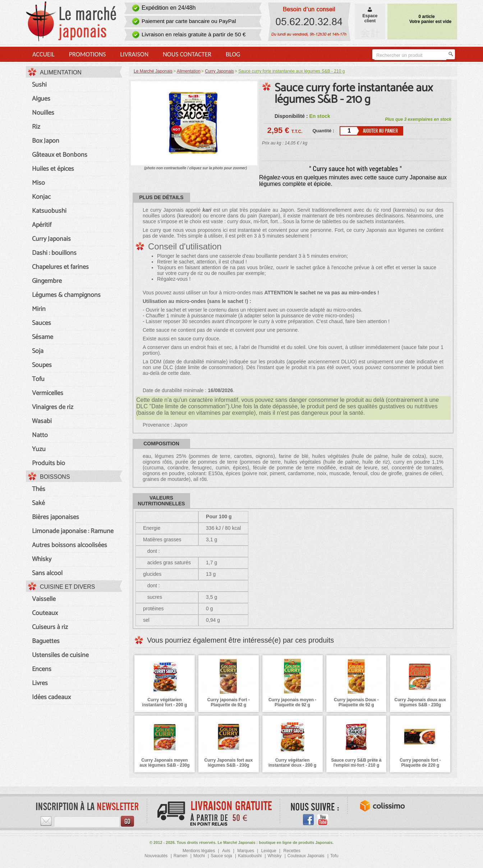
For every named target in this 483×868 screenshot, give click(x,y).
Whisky (42, 559)
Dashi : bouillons (54, 253)
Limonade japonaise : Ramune (73, 531)
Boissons (55, 477)
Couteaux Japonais (306, 856)
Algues (41, 99)
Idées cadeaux (51, 697)
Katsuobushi (49, 211)
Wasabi (42, 421)
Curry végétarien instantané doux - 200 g (292, 763)
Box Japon (46, 141)
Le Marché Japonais (153, 71)
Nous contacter (187, 54)
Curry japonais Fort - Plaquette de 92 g (229, 702)
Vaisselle (44, 599)
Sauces (42, 323)
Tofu (38, 379)
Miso (38, 183)
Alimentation (61, 72)
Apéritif (42, 225)
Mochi (199, 856)
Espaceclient (370, 16)
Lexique (269, 851)
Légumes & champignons (66, 295)
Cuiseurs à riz (50, 627)
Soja (38, 351)
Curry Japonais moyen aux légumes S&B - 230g (164, 763)
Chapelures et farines (60, 267)
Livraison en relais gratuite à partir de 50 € (194, 34)
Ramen (181, 856)
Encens (42, 669)
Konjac (41, 197)
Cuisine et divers (68, 587)
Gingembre (47, 281)
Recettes (292, 851)
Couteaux (45, 613)
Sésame (43, 337)
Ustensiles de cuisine (60, 655)
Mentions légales (199, 851)
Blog (233, 54)
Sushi (39, 85)
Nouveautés (156, 856)
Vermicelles (48, 393)
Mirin (39, 309)
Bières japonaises (56, 517)
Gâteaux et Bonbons (60, 155)
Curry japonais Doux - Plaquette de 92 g (356, 702)
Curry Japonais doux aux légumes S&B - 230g (420, 702)
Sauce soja (221, 856)
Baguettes (46, 641)
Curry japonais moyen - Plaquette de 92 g (292, 702)
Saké (38, 503)
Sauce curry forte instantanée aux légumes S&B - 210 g (354, 94)
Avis (226, 851)
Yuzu (39, 449)
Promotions (88, 54)
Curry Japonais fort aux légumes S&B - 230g (228, 763)
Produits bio (49, 463)
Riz (36, 127)
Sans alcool (47, 573)
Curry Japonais (51, 239)
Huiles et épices (53, 169)
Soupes (42, 365)
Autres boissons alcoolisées (70, 545)
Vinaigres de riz (53, 407)
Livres (40, 683)
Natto (40, 435)
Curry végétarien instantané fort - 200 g (165, 702)
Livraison (134, 54)
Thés (39, 489)
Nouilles (43, 113)
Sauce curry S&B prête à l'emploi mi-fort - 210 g (356, 763)
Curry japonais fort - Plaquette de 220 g (420, 763)
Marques (246, 851)
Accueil (43, 54)
